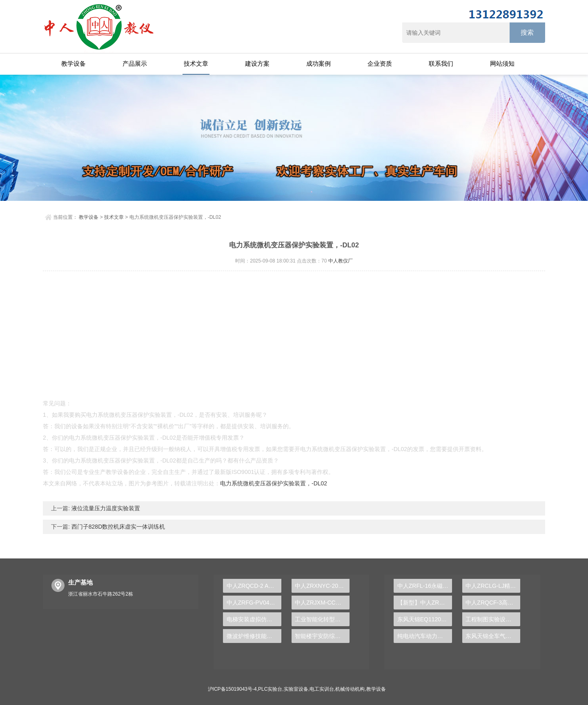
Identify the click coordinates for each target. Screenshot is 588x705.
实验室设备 (296, 689)
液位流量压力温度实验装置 (105, 508)
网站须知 (502, 63)
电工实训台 (322, 689)
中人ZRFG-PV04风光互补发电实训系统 (254, 603)
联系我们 (441, 63)
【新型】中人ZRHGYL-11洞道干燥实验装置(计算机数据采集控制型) (425, 603)
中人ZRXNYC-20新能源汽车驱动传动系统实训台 (322, 586)
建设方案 (257, 63)
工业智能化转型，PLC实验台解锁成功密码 (322, 619)
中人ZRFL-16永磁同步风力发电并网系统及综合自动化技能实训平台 (425, 586)
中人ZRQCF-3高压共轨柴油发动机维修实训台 (493, 603)
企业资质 (380, 63)
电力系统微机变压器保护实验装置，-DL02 (274, 483)
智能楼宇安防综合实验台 (322, 636)
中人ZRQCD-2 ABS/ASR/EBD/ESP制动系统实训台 (254, 586)
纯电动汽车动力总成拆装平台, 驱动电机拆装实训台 (425, 636)
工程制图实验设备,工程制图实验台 (493, 619)
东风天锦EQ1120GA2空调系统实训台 (425, 619)
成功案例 (318, 63)
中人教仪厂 (341, 261)
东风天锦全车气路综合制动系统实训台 (493, 636)
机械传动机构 (350, 689)
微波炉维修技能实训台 (254, 636)
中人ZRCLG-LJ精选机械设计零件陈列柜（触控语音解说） (493, 586)
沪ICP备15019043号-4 (232, 689)
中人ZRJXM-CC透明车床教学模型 (322, 603)
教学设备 (73, 63)
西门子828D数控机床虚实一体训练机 (117, 527)
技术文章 (196, 63)
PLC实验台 (270, 689)
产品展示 (135, 63)
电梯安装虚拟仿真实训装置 (254, 619)
